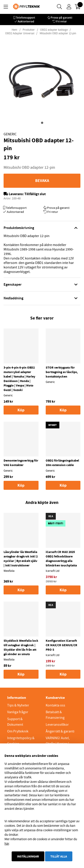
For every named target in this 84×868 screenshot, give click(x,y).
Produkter (29, 30)
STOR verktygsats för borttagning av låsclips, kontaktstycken (62, 372)
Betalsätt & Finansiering (55, 715)
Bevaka (42, 181)
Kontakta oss (55, 705)
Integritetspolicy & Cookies (21, 741)
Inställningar (28, 856)
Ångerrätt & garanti (60, 731)
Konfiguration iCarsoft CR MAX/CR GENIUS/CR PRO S (61, 645)
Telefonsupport (26, 18)
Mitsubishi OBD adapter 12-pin (58, 33)
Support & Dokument (15, 722)
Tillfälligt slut (35, 194)
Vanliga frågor (18, 712)
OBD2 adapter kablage (54, 30)
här (7, 844)
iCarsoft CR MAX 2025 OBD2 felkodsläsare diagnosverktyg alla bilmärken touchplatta (61, 559)
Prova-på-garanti (61, 18)
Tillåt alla (59, 856)
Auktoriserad (26, 21)
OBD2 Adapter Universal (20, 33)
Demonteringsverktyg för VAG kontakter (21, 463)
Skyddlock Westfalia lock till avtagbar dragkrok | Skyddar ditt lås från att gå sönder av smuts (21, 647)
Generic (10, 134)
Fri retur (61, 21)
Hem (14, 30)
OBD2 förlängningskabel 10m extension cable (62, 463)
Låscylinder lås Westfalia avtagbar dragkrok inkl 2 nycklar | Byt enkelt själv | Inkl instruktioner (21, 559)
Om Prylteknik (18, 731)
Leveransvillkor (57, 725)
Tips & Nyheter (18, 705)
